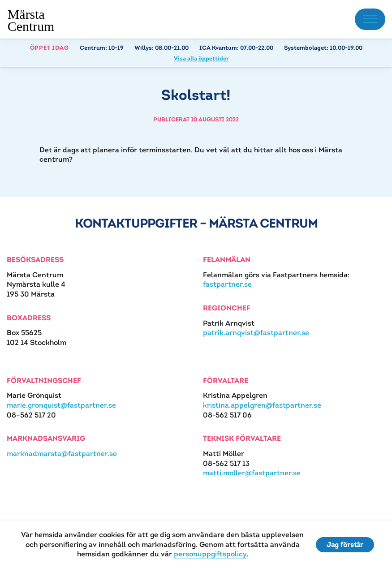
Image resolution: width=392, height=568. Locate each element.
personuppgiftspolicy (210, 554)
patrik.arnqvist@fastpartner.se (256, 333)
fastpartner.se (227, 284)
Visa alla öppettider (201, 58)
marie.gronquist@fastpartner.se (61, 405)
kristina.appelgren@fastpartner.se (262, 405)
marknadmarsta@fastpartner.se (62, 454)
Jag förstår (345, 544)
